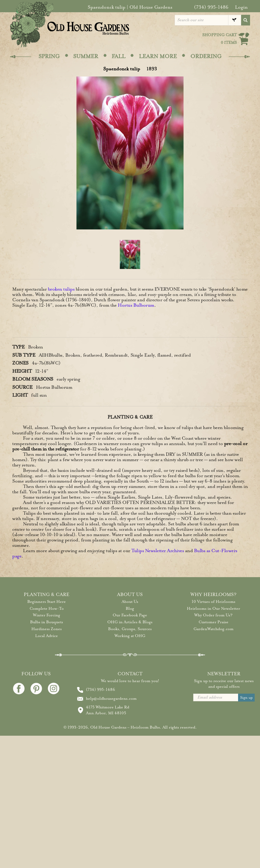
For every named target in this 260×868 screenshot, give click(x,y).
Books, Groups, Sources (130, 629)
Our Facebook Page (130, 615)
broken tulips (61, 289)
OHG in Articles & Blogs (130, 622)
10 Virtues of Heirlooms (213, 602)
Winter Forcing (47, 615)
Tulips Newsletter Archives (158, 551)
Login (241, 7)
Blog (130, 608)
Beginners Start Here (47, 602)
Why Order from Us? (213, 615)
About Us (130, 602)
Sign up (246, 698)
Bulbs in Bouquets (47, 622)
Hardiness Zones (47, 629)
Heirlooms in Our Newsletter (213, 608)
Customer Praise (213, 622)
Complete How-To (47, 608)
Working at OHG (130, 636)
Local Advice (47, 636)
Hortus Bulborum (136, 305)
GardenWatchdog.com (213, 629)
